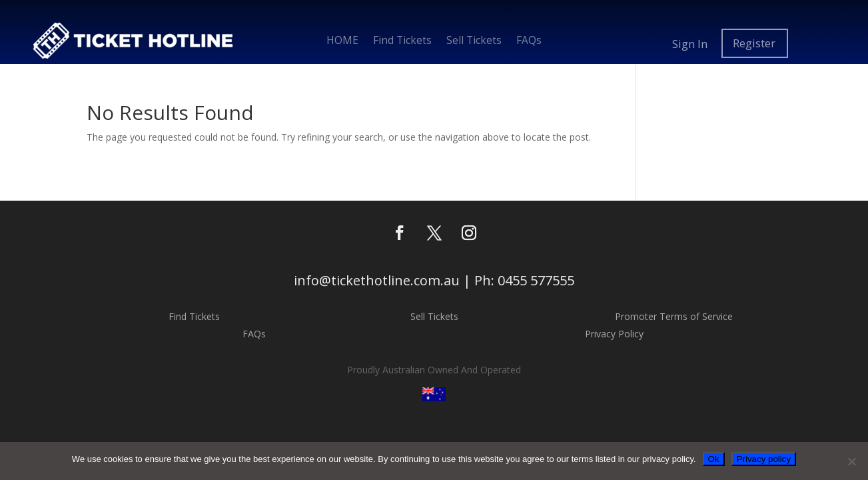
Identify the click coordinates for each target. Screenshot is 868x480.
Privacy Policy (614, 334)
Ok (714, 459)
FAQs (529, 42)
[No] (851, 461)
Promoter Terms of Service (674, 316)
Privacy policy (764, 459)
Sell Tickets (474, 42)
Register (754, 44)
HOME (342, 42)
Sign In (690, 44)
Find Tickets (402, 42)
